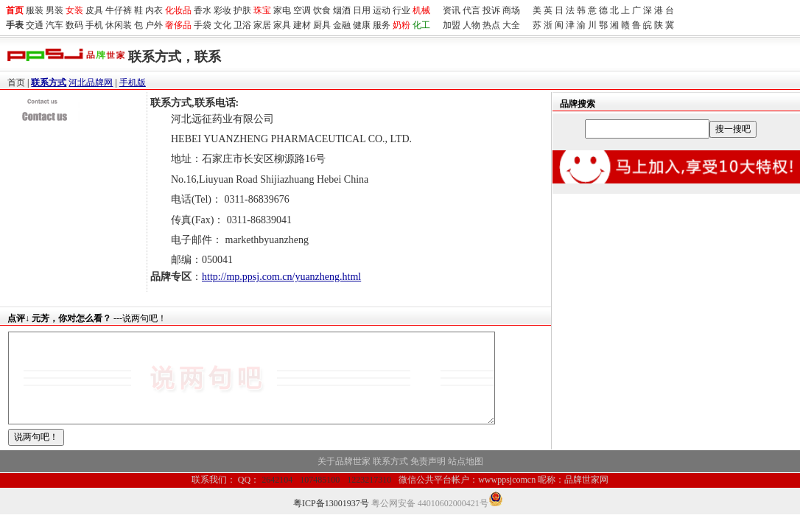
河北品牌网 (91, 83)
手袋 (203, 25)
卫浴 (242, 25)
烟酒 (342, 10)
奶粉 (401, 25)
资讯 (452, 10)
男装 (55, 10)
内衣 (154, 10)
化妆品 (178, 10)
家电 (282, 10)
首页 (16, 83)
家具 (282, 25)
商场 (511, 10)
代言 (471, 10)
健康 (362, 25)
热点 (491, 25)
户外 (154, 25)
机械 (421, 10)
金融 (342, 25)
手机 (94, 25)
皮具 (94, 10)
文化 (222, 25)
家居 (262, 25)
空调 (302, 10)
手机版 (133, 83)
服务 (382, 25)
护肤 (242, 10)
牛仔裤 (119, 10)
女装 (74, 10)
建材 (302, 25)
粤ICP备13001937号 (331, 521)
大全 (511, 25)
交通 (35, 25)
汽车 (55, 25)
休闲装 (119, 25)
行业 (401, 10)
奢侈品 (178, 25)
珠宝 (262, 10)
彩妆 (222, 10)
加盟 (452, 25)
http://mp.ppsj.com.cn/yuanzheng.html (281, 277)
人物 (471, 25)
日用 (362, 10)
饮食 (322, 10)
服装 (35, 10)
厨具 (322, 25)
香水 (203, 10)
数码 (74, 25)
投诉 (491, 10)
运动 (382, 10)
